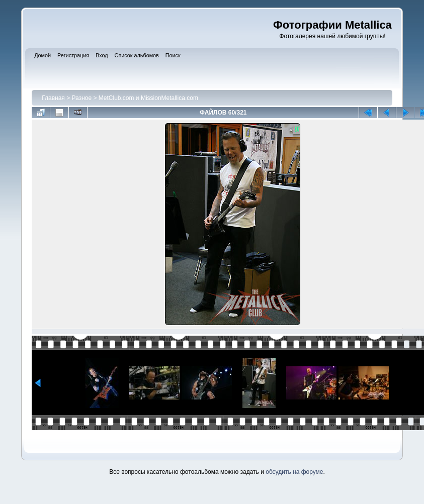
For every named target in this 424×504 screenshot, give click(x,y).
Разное (82, 98)
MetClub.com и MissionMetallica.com (148, 98)
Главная (53, 98)
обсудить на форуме (294, 472)
